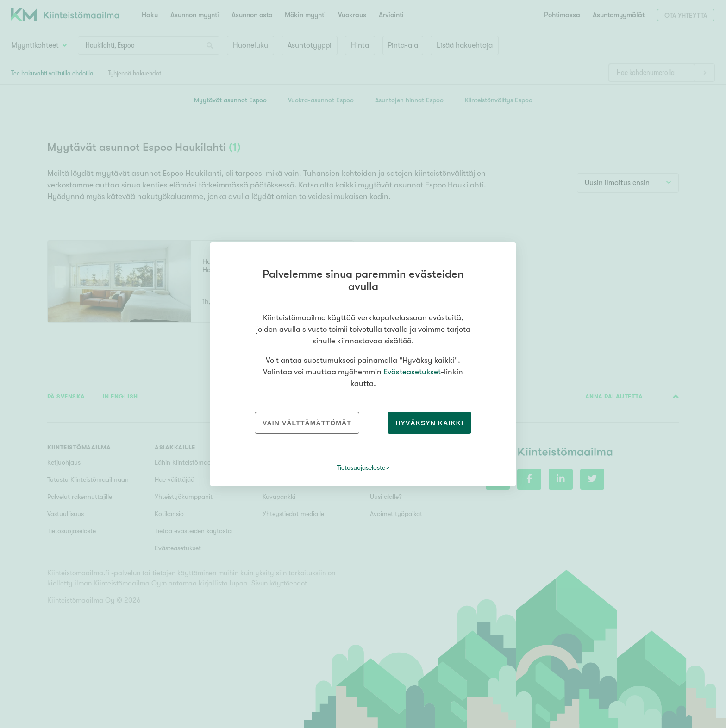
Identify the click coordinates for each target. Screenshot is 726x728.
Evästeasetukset (412, 372)
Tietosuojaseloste (361, 467)
